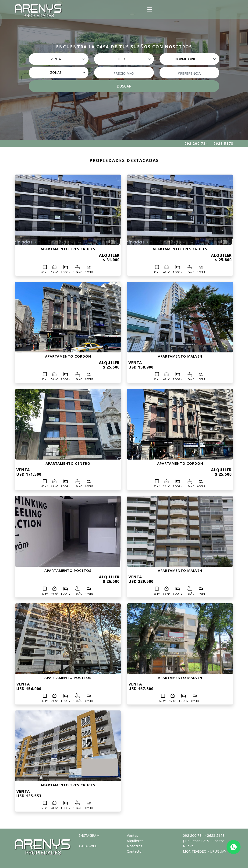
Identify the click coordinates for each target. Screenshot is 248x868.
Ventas (132, 835)
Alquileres (135, 841)
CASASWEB (88, 846)
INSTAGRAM (89, 835)
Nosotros (135, 846)
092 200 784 (196, 143)
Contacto (134, 851)
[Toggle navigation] (150, 9)
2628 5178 (223, 143)
